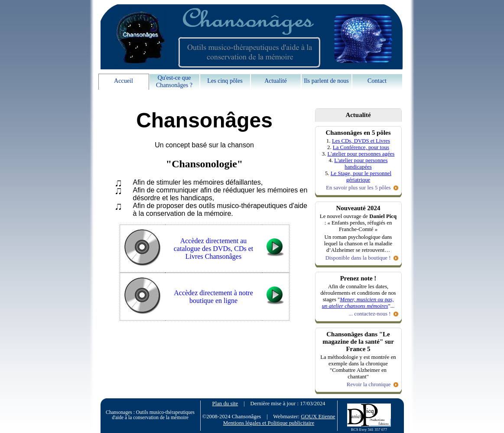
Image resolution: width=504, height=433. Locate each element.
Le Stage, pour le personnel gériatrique (361, 177)
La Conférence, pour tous (361, 147)
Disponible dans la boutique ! (358, 258)
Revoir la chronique (369, 384)
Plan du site (225, 404)
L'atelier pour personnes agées (361, 154)
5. (328, 173)
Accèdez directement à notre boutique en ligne (213, 297)
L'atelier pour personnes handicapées (361, 164)
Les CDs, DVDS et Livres (361, 141)
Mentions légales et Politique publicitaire (269, 423)
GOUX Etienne (318, 417)
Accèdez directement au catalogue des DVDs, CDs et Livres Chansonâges (214, 249)
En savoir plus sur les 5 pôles (358, 188)
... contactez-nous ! (369, 314)
